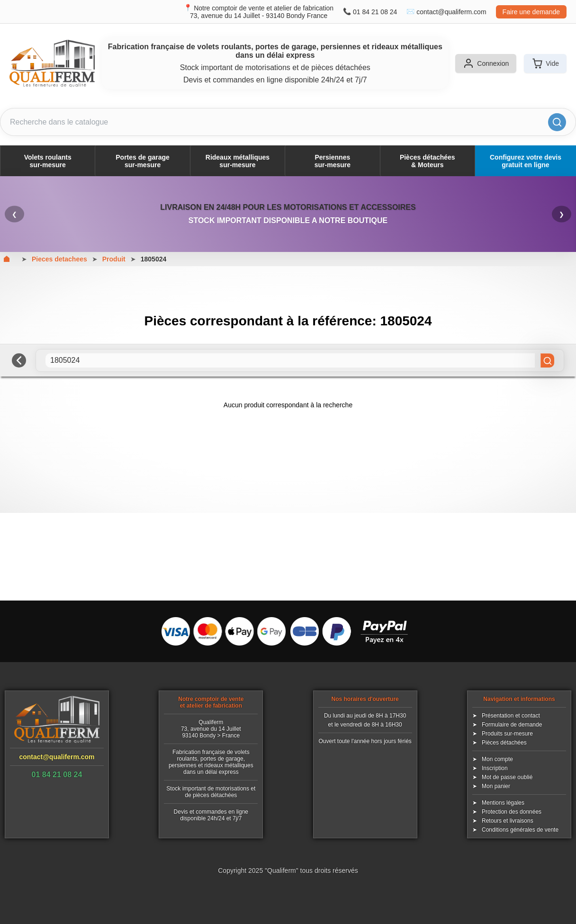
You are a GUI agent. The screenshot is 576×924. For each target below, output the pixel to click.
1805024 (154, 259)
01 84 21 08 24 (375, 12)
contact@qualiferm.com (451, 12)
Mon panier (496, 786)
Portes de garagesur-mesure (143, 161)
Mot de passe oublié (507, 777)
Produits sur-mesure (507, 734)
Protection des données (512, 812)
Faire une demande (531, 12)
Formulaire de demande (512, 725)
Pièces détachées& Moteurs (427, 161)
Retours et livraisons (508, 821)
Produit (114, 259)
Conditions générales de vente (520, 830)
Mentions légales (503, 803)
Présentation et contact (511, 716)
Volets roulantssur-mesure (48, 161)
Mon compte (497, 759)
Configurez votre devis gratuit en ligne (526, 161)
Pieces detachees (59, 259)
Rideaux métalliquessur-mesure (238, 161)
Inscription (495, 768)
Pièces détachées (504, 743)
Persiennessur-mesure (333, 161)
